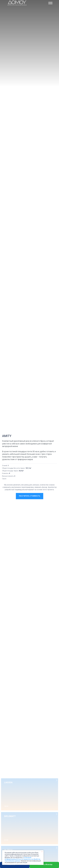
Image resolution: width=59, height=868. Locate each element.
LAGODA (8, 782)
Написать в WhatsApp (45, 864)
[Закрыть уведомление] (42, 852)
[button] (30, 496)
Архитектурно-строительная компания (17, 5)
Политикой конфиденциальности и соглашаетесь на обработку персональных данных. (23, 859)
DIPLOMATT (10, 816)
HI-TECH (8, 850)
